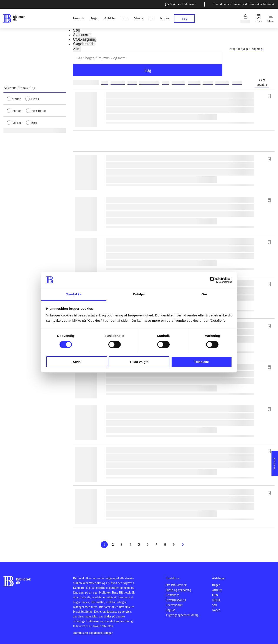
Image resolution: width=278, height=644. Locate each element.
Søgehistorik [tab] (84, 44)
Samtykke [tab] (74, 294)
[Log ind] (245, 18)
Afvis (77, 362)
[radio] (16, 99)
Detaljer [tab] (139, 294)
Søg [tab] (77, 30)
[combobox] (148, 58)
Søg (148, 70)
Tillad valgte (139, 362)
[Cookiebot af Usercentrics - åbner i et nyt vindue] (213, 280)
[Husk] (259, 18)
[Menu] (271, 18)
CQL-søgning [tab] (85, 39)
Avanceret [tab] (82, 35)
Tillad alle (201, 362)
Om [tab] (204, 294)
